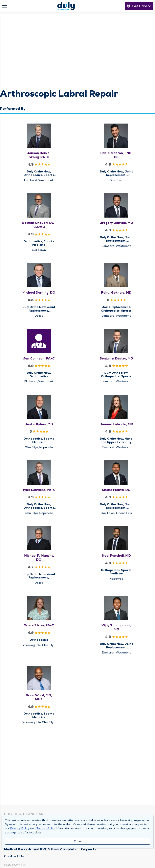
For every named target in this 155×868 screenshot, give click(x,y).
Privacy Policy (20, 828)
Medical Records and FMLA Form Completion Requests (50, 849)
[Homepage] (66, 6)
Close (78, 841)
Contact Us (14, 856)
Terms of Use (46, 828)
